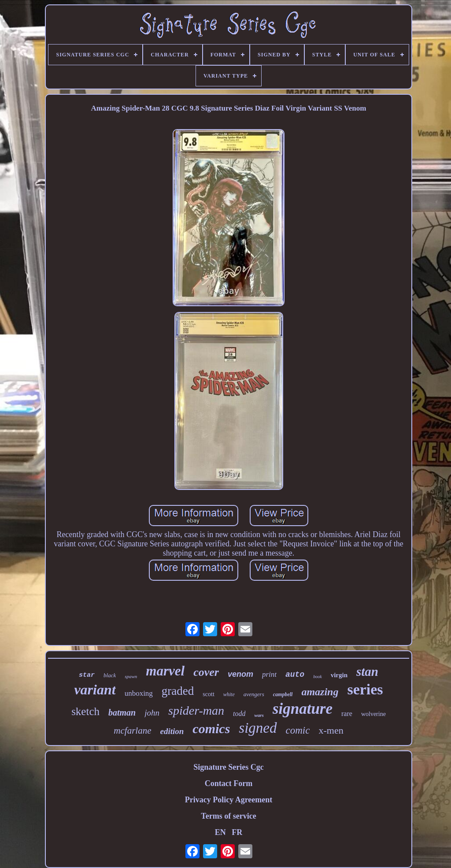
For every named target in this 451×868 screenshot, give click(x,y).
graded (178, 691)
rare (347, 714)
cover (206, 672)
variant (95, 690)
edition (172, 731)
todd (239, 714)
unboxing (139, 693)
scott (208, 694)
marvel (165, 671)
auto (295, 675)
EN (220, 832)
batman (122, 712)
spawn (131, 676)
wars (259, 715)
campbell (283, 694)
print (269, 674)
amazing (320, 692)
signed (258, 728)
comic (298, 730)
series (365, 689)
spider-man (196, 710)
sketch (85, 711)
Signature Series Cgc (229, 767)
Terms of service (228, 816)
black (110, 675)
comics (211, 729)
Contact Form (229, 783)
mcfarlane (132, 731)
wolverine (373, 714)
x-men (331, 730)
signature (303, 709)
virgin (339, 675)
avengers (254, 694)
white (229, 694)
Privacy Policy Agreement (229, 800)
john (152, 713)
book (317, 677)
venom (240, 674)
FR (237, 832)
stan (367, 671)
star (87, 675)
